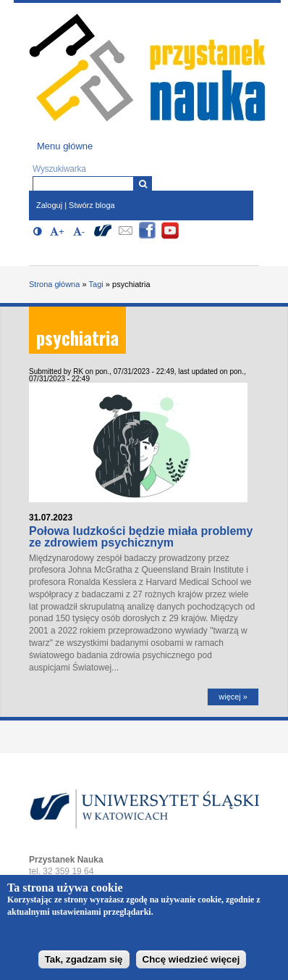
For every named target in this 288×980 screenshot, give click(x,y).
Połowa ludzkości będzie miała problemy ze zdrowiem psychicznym (141, 537)
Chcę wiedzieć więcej (191, 965)
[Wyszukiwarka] (143, 184)
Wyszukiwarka (59, 169)
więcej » (233, 697)
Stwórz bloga (92, 205)
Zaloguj (49, 205)
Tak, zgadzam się (84, 965)
